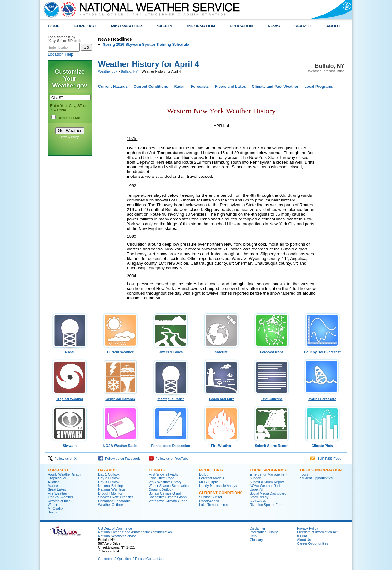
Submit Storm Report (272, 444)
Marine (53, 486)
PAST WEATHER (127, 26)
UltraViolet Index (60, 501)
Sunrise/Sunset (211, 497)
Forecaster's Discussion (171, 444)
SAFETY (165, 26)
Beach (52, 512)
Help (253, 536)
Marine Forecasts (322, 397)
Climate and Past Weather (275, 87)
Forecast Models (212, 478)
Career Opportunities (313, 543)
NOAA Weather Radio (120, 444)
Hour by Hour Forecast (322, 351)
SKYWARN (258, 501)
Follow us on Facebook (119, 459)
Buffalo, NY (129, 71)
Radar (180, 87)
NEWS (274, 26)
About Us (304, 540)
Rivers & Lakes (171, 351)
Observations (209, 501)
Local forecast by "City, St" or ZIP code (65, 39)
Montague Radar (171, 397)
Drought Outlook (161, 489)
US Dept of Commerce (115, 528)
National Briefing (110, 486)
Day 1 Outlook (109, 474)
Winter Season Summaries (169, 486)
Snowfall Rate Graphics (116, 497)
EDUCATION (241, 26)
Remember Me (69, 118)
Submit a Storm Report (267, 482)
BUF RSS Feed (326, 459)
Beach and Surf (221, 397)
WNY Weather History (165, 482)
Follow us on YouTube (169, 459)
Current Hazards (113, 87)
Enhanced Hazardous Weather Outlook (114, 503)
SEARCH (303, 26)
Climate (157, 470)
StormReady (259, 497)
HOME (54, 26)
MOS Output (208, 482)
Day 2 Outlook (109, 478)
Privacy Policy (70, 137)
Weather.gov (108, 71)
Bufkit (203, 474)
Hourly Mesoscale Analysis (219, 486)
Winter (53, 505)
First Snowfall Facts (163, 474)
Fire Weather (221, 444)
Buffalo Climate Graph (165, 493)
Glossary (256, 540)
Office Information (321, 470)
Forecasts (200, 87)
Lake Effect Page (161, 478)
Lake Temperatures (214, 505)
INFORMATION (201, 26)
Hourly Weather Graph (64, 474)
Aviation (54, 482)
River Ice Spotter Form (267, 505)
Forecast (58, 470)
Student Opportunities (316, 478)
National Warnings (112, 489)
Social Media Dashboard (268, 493)
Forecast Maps (272, 351)
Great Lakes (57, 489)
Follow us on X (62, 459)
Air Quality (55, 508)
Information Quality (264, 532)
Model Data (211, 470)
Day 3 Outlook (109, 482)
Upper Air (257, 489)
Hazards (107, 470)
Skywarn (70, 444)
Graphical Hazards (120, 397)
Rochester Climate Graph (168, 497)
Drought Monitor (110, 493)
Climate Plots (322, 444)
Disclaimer (258, 528)
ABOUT (333, 26)
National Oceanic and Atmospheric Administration (135, 532)
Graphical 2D (57, 478)
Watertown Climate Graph (168, 501)
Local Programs (319, 87)
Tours (304, 474)
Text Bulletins (272, 397)
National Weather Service (117, 536)
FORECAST (85, 26)
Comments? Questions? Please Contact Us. (131, 559)
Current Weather (120, 351)
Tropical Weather (70, 397)
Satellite (221, 351)
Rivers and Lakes (230, 87)
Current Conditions (151, 87)
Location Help (61, 54)
